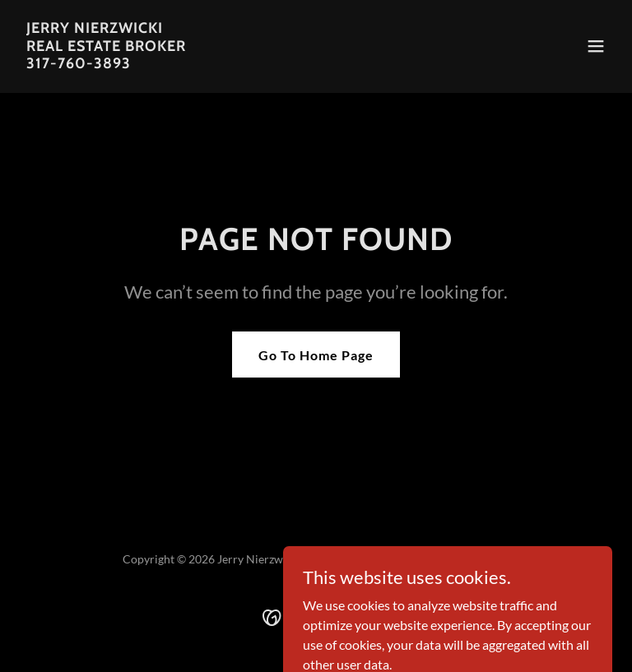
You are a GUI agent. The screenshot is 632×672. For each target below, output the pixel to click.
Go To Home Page (316, 355)
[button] (596, 46)
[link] (106, 63)
